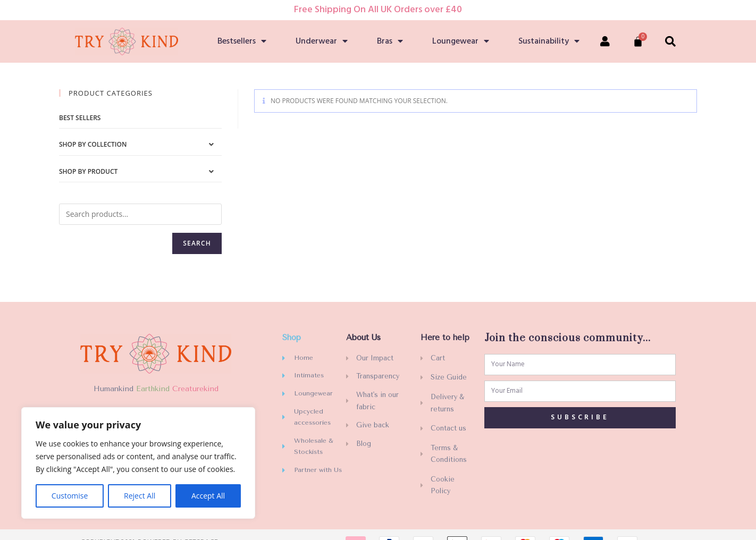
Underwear (322, 41)
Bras (390, 41)
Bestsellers (242, 41)
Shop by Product (88, 171)
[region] (138, 463)
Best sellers (80, 118)
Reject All (140, 496)
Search (197, 243)
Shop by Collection (93, 144)
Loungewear (461, 41)
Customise (70, 496)
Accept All (208, 496)
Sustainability (549, 41)
